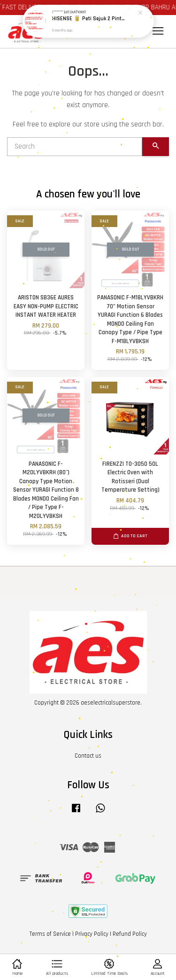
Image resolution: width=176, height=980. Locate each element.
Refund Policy (130, 934)
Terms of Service (50, 934)
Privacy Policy (92, 934)
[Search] (75, 147)
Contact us (88, 756)
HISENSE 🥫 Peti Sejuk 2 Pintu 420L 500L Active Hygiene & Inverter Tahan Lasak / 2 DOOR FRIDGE (89, 15)
